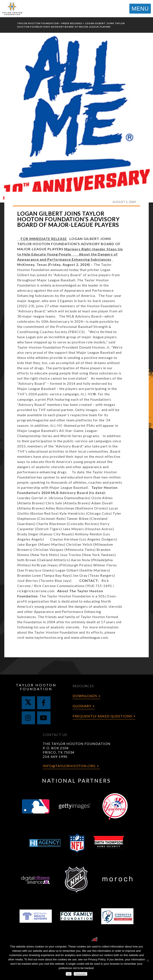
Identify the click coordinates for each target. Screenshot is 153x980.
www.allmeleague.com (90, 637)
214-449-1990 (55, 756)
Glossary (82, 706)
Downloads (85, 696)
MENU (140, 9)
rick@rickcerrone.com (36, 591)
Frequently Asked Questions (102, 716)
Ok (69, 974)
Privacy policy (80, 974)
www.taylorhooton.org (44, 637)
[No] (148, 961)
